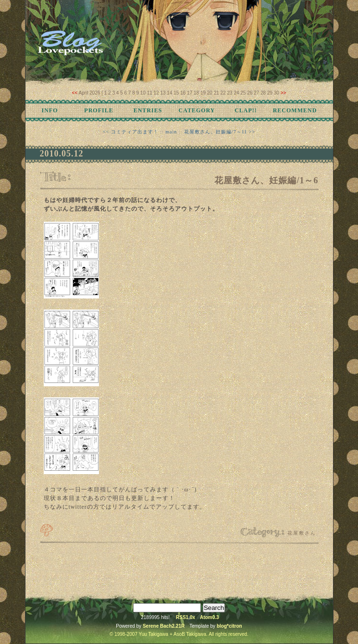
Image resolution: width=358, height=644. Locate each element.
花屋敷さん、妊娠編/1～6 (266, 180)
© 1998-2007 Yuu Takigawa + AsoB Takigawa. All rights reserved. (179, 634)
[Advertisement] (179, 569)
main (171, 132)
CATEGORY (197, 110)
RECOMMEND (295, 110)
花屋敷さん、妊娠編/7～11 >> (220, 132)
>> (284, 93)
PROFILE (99, 110)
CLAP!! (246, 110)
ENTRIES (148, 110)
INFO (50, 110)
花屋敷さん (302, 533)
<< (75, 93)
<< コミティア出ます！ (131, 132)
